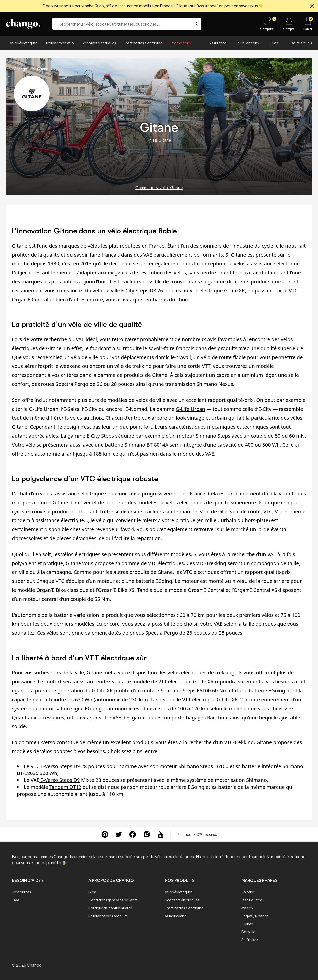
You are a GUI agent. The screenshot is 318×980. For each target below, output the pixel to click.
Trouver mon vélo (60, 43)
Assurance (218, 43)
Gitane (43, 69)
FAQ (15, 900)
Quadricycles (176, 916)
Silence (247, 924)
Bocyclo (249, 932)
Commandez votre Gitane (159, 187)
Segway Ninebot (255, 916)
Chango (20, 69)
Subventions (249, 43)
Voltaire (248, 892)
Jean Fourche (252, 900)
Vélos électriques (24, 43)
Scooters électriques (99, 43)
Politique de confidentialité (110, 908)
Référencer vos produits (108, 916)
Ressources (21, 892)
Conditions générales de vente (113, 900)
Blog (275, 43)
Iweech (247, 908)
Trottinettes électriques (143, 43)
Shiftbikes (250, 940)
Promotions (181, 43)
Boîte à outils (301, 43)
